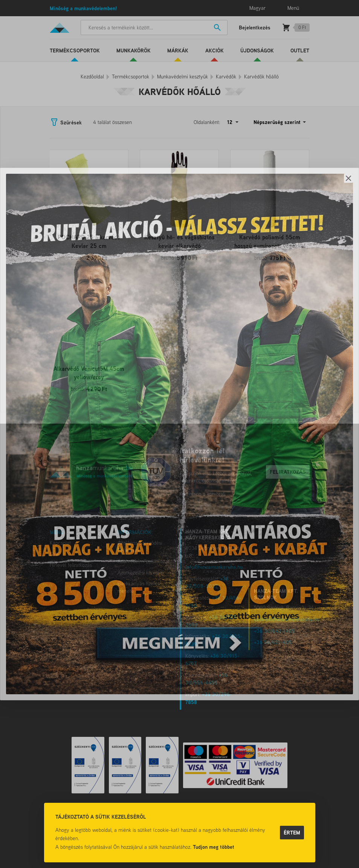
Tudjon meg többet (214, 847)
